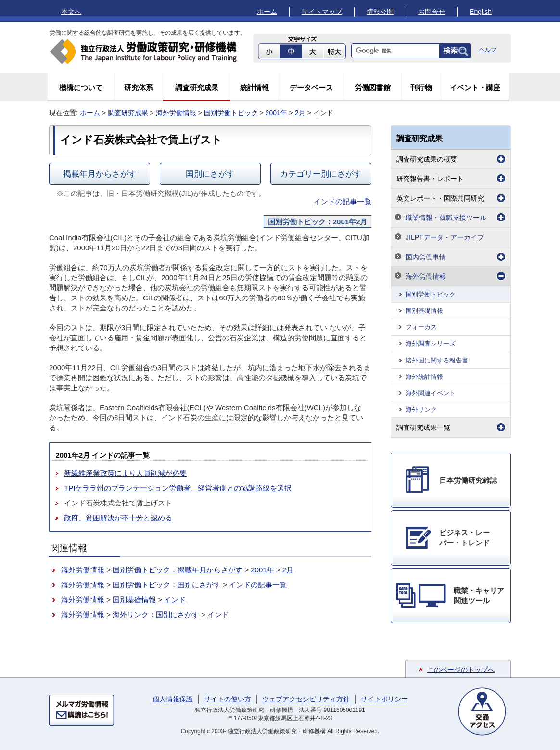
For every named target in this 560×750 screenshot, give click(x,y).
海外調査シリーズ (431, 343)
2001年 (276, 113)
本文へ (71, 12)
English (481, 12)
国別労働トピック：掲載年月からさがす (178, 570)
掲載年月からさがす (100, 174)
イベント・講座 (475, 87)
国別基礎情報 (134, 600)
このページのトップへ (461, 670)
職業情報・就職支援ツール (446, 218)
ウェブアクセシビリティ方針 (306, 699)
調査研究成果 (197, 87)
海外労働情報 (176, 113)
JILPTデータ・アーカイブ (445, 237)
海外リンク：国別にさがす (156, 614)
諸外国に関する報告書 (437, 360)
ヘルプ (488, 50)
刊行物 (421, 87)
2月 (300, 113)
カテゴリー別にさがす (321, 174)
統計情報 (255, 87)
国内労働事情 (426, 257)
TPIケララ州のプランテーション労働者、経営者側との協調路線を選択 (178, 488)
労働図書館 (373, 87)
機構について (81, 87)
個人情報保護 (173, 699)
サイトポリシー (384, 699)
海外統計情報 (424, 377)
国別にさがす (210, 174)
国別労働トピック (231, 113)
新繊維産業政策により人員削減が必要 (125, 473)
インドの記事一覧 (343, 201)
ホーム (267, 12)
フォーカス (421, 327)
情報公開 (380, 12)
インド (175, 600)
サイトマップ (322, 12)
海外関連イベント (431, 393)
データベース (311, 87)
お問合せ (432, 12)
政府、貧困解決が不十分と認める (118, 518)
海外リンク (421, 409)
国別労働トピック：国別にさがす (167, 585)
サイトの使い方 (228, 699)
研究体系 (139, 87)
